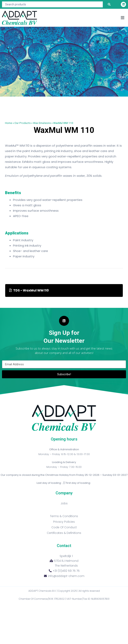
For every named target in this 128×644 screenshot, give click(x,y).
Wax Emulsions (42, 123)
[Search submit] (109, 4)
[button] (122, 18)
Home (8, 123)
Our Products (22, 123)
